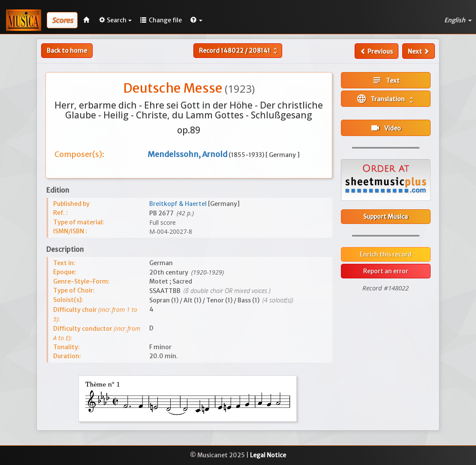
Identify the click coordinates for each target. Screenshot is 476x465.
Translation (386, 99)
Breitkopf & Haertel (179, 204)
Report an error (386, 271)
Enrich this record (386, 254)
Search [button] (115, 20)
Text (386, 80)
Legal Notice (268, 455)
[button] (196, 20)
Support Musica (386, 217)
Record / (239, 51)
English (458, 20)
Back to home (67, 51)
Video (386, 128)
